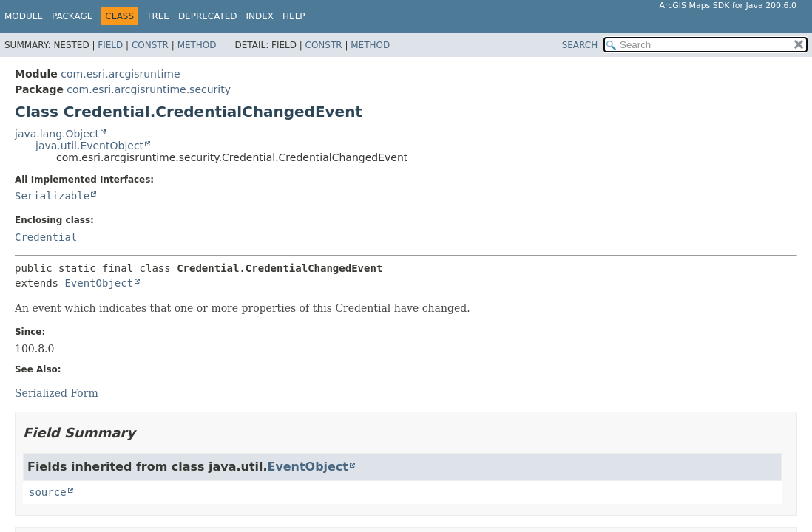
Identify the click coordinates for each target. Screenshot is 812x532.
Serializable (52, 196)
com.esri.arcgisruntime (120, 74)
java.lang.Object (57, 134)
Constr (150, 45)
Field (110, 45)
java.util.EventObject (89, 146)
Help (294, 16)
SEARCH (580, 45)
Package (72, 16)
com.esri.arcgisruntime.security (149, 89)
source (48, 492)
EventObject (99, 283)
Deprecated (208, 16)
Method (197, 45)
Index (260, 16)
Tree (158, 16)
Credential (46, 237)
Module (24, 16)
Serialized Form (57, 393)
